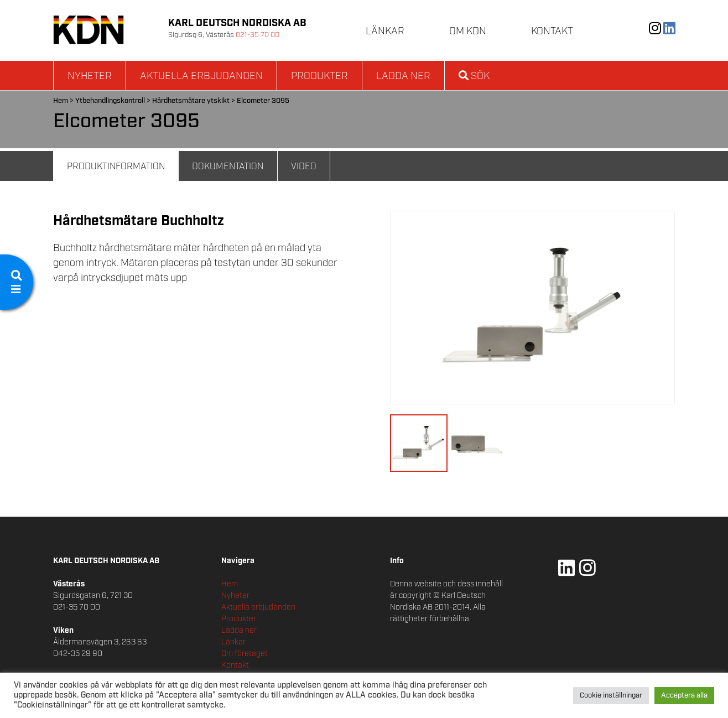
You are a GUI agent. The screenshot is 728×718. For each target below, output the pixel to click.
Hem (61, 101)
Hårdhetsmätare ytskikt (191, 101)
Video (304, 167)
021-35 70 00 (258, 35)
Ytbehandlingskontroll (110, 101)
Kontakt (552, 32)
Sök (474, 76)
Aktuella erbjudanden (201, 76)
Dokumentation (228, 167)
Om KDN (468, 32)
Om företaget (245, 654)
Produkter (319, 76)
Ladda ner (403, 76)
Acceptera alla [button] (684, 696)
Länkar (385, 32)
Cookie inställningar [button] (611, 696)
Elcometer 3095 (263, 101)
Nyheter (90, 76)
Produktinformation (116, 167)
